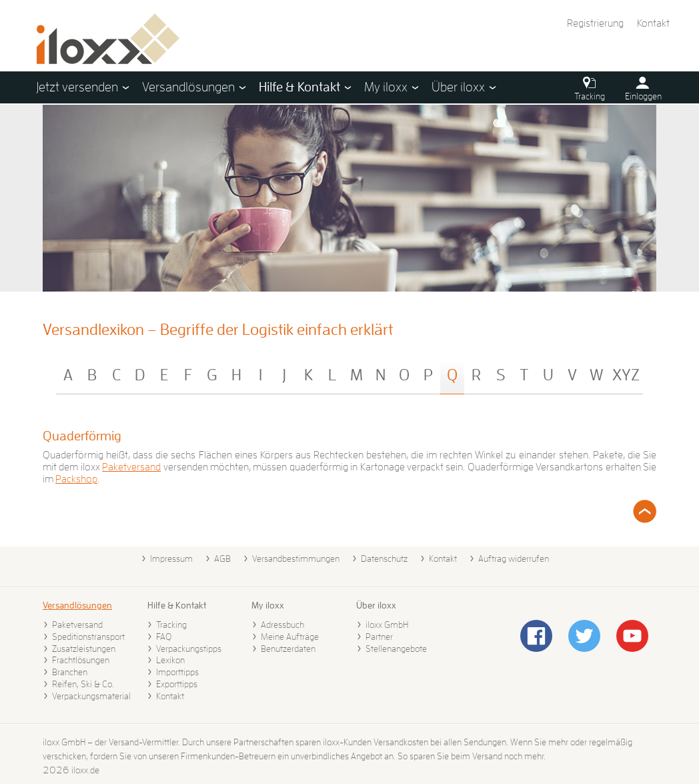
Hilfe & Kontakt (177, 605)
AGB (222, 558)
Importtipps (177, 672)
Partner (379, 637)
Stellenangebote (396, 649)
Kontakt (653, 23)
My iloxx (268, 605)
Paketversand (131, 467)
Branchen (70, 672)
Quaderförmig (82, 436)
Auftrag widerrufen (514, 558)
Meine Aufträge (290, 637)
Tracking (171, 625)
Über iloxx (376, 605)
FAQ (164, 637)
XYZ (626, 375)
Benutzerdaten (288, 649)
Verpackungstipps (189, 649)
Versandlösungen (77, 605)
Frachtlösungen (81, 660)
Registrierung (595, 23)
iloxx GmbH (387, 625)
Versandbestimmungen (296, 558)
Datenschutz (384, 558)
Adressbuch (282, 625)
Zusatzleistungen (84, 649)
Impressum (171, 558)
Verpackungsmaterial (91, 696)
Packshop (76, 479)
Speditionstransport (88, 637)
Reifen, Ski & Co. (83, 684)
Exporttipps (177, 684)
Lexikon (170, 660)
